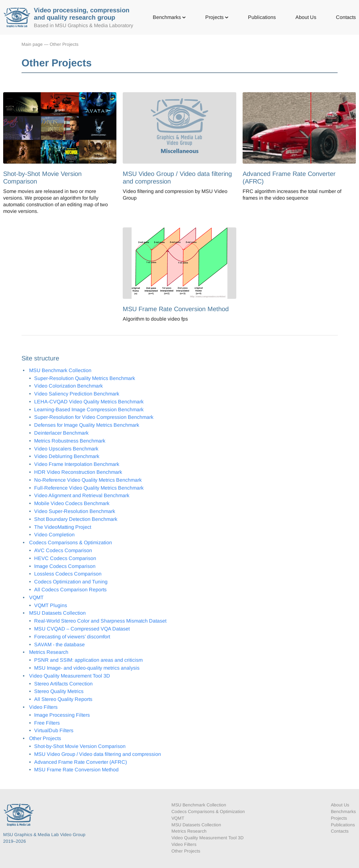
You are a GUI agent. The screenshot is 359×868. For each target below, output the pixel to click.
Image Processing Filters (62, 715)
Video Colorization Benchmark (68, 386)
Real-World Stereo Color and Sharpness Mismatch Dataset (100, 621)
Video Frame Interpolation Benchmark (77, 464)
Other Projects (64, 44)
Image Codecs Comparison (65, 566)
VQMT (36, 597)
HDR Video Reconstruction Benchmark (78, 472)
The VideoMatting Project (63, 527)
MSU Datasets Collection (57, 613)
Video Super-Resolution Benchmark (75, 511)
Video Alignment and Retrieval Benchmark (82, 495)
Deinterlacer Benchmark (61, 433)
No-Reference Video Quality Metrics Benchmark (88, 480)
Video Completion (54, 535)
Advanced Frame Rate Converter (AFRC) (80, 762)
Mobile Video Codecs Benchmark (72, 503)
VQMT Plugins (51, 605)
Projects (217, 17)
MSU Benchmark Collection (60, 370)
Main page (32, 44)
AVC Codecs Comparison (63, 550)
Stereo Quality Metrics (59, 691)
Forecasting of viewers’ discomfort (72, 637)
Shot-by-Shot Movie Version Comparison (80, 746)
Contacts (346, 17)
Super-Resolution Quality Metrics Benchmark (85, 378)
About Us (306, 17)
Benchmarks (169, 17)
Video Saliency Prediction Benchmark (77, 394)
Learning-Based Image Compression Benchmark (89, 410)
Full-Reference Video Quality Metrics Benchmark (89, 488)
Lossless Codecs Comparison (68, 574)
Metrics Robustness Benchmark (70, 441)
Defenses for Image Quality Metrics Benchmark (87, 425)
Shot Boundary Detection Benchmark (76, 519)
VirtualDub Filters (54, 730)
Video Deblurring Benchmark (67, 456)
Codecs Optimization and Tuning (71, 582)
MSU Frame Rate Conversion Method (76, 770)
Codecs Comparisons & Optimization (71, 542)
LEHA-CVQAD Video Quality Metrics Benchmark (89, 402)
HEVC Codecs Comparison (65, 558)
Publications (262, 17)
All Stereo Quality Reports (63, 699)
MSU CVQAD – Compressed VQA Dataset (82, 629)
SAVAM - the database (59, 645)
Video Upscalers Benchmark (66, 449)
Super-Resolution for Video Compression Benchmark (94, 417)
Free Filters (47, 723)
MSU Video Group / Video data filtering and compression (98, 754)
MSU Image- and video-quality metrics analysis (87, 668)
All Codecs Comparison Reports (70, 590)
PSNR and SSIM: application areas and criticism (88, 660)
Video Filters (43, 707)
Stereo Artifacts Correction (63, 684)
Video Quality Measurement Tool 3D (70, 676)
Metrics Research (49, 652)
